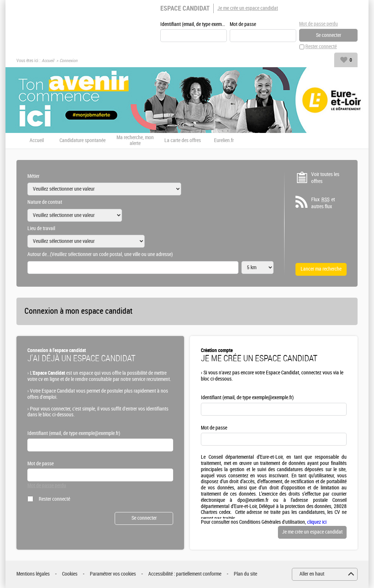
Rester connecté (321, 47)
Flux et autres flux (323, 203)
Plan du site (245, 574)
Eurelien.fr (224, 141)
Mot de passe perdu (318, 24)
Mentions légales (33, 574)
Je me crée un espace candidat (248, 8)
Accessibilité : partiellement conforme (185, 574)
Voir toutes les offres (325, 178)
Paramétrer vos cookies (113, 574)
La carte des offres (183, 141)
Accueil (48, 61)
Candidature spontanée (83, 141)
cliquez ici (317, 522)
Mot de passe (243, 24)
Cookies (70, 574)
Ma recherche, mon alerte (135, 141)
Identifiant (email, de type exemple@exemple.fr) (194, 24)
